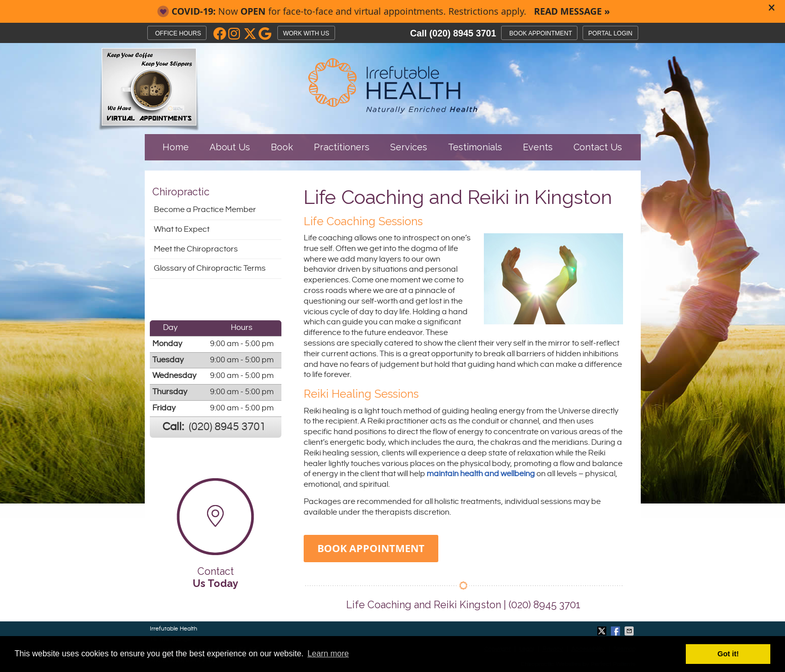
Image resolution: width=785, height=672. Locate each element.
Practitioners (342, 147)
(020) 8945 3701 (463, 33)
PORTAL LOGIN (610, 33)
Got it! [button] (728, 654)
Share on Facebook (616, 631)
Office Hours (178, 33)
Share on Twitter (603, 631)
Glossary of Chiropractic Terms (210, 268)
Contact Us (598, 147)
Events (538, 147)
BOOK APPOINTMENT (541, 33)
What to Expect (182, 229)
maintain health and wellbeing (481, 474)
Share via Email (630, 631)
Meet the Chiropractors (196, 249)
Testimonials (475, 147)
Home (176, 147)
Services (409, 147)
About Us (230, 147)
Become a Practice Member (205, 210)
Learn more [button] (328, 654)
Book (282, 147)
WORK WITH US (306, 33)
